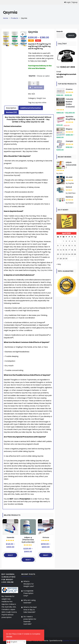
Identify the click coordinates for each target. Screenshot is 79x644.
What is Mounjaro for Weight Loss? (29, 584)
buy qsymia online (39, 103)
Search (60, 31)
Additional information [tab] (31, 108)
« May (59, 264)
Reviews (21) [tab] (11, 112)
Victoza (46, 537)
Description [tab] (11, 108)
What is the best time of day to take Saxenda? (30, 610)
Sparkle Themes (69, 641)
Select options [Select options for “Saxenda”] (10, 556)
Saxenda (10, 537)
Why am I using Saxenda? (29, 601)
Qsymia (32, 76)
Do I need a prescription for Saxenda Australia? (30, 620)
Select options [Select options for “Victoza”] (46, 556)
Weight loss (41, 98)
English (12, 642)
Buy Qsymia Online (45, 270)
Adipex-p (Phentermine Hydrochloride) (28, 540)
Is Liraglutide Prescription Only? (28, 593)
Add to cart (38, 88)
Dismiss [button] (9, 636)
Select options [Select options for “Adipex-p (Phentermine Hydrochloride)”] (28, 560)
